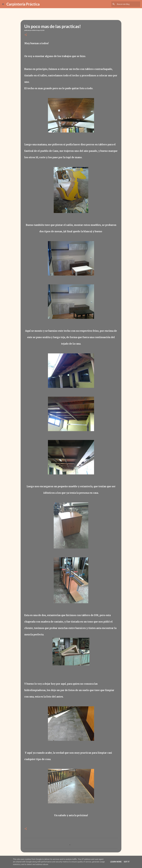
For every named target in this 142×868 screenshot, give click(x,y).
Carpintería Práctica (23, 4)
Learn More (116, 862)
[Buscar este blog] (128, 4)
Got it (127, 862)
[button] (26, 35)
